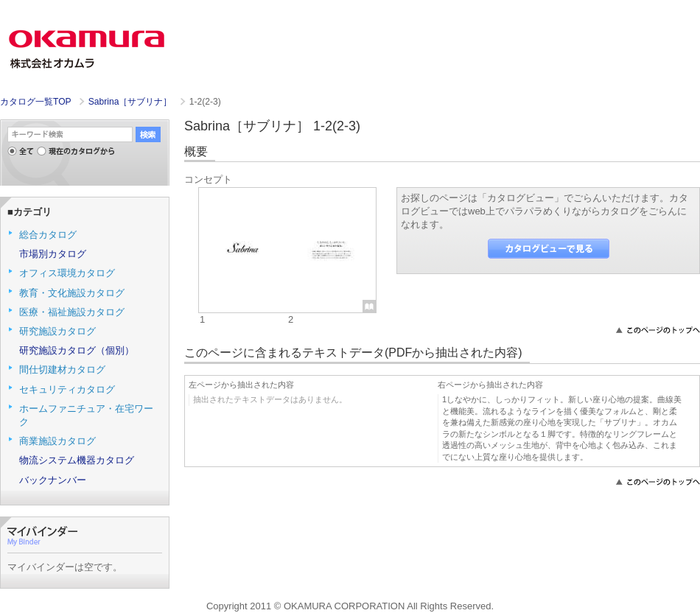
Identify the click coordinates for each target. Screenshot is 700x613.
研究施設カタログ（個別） (77, 350)
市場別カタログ (53, 254)
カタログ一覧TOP (35, 102)
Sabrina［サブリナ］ (132, 102)
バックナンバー (53, 480)
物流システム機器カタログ (77, 460)
